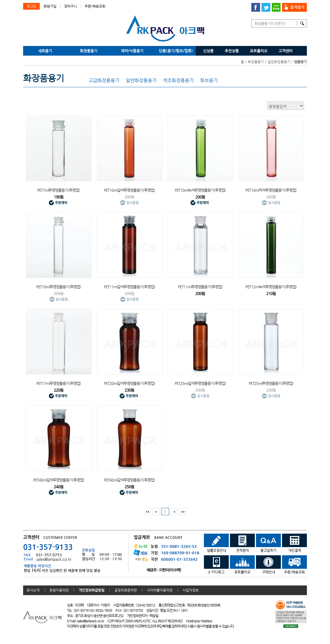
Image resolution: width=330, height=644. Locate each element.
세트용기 (45, 51)
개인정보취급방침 (92, 590)
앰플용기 (300, 62)
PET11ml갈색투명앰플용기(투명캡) (129, 287)
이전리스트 (156, 512)
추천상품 (232, 51)
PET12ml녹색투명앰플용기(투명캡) (271, 287)
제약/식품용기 (132, 51)
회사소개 (33, 590)
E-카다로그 (216, 565)
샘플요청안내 (216, 543)
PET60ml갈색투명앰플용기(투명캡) (129, 480)
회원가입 (50, 6)
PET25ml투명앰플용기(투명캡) (271, 383)
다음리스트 (174, 512)
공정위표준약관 (126, 590)
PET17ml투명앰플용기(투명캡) (59, 383)
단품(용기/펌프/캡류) (176, 51)
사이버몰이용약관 (160, 590)
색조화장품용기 (178, 80)
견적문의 (242, 543)
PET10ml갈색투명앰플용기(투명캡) (129, 190)
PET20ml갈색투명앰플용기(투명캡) (129, 383)
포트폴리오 (259, 51)
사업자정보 (191, 590)
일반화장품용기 (279, 62)
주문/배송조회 (95, 6)
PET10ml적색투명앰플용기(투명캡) (271, 190)
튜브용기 (209, 80)
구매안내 (268, 565)
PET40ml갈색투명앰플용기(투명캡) (59, 480)
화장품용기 (89, 51)
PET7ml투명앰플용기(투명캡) (59, 190)
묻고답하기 (268, 543)
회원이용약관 (59, 590)
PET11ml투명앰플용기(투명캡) (200, 287)
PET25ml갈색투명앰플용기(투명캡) (200, 383)
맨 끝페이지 (183, 512)
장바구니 (71, 6)
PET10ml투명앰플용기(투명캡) (59, 287)
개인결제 (294, 543)
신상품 (208, 51)
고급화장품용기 (104, 80)
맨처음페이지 (148, 512)
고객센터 (286, 51)
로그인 (31, 6)
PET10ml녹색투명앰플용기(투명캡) (200, 190)
